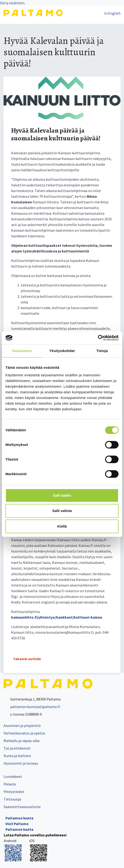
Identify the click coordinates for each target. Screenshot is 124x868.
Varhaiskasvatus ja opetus (24, 733)
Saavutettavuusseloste (22, 807)
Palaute (10, 784)
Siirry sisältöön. (13, 3)
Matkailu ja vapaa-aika (22, 741)
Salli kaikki (62, 495)
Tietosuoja (12, 799)
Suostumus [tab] (22, 351)
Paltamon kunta (19, 818)
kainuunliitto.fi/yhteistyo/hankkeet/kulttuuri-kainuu (57, 617)
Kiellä (62, 526)
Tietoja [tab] (102, 351)
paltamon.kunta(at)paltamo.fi (32, 707)
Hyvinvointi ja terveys (21, 763)
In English (112, 13)
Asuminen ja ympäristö (22, 725)
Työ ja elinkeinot (17, 748)
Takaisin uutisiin (27, 659)
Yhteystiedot (14, 792)
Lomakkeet (13, 776)
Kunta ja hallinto (17, 756)
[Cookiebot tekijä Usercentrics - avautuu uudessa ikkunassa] (98, 338)
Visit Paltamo (17, 824)
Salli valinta (62, 511)
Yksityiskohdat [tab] (62, 351)
